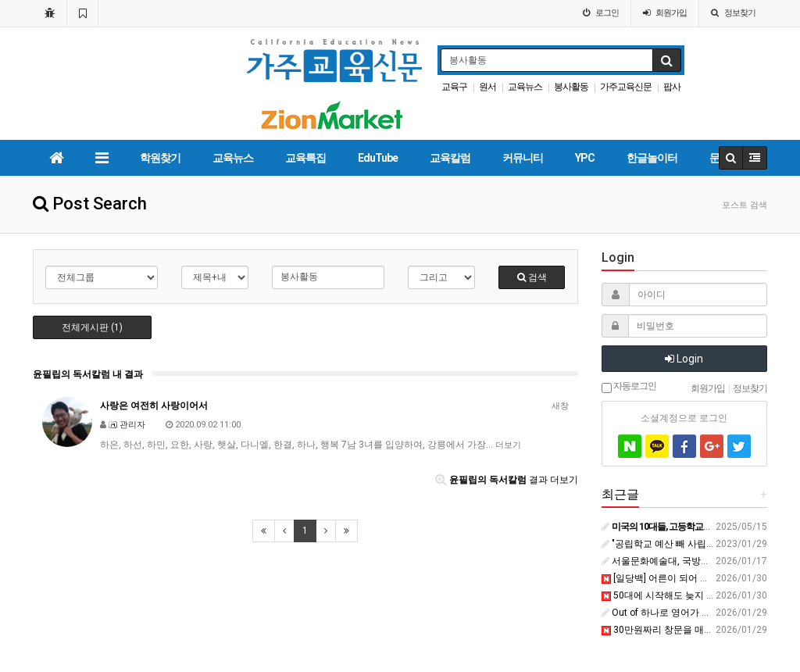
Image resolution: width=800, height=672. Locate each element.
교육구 (454, 87)
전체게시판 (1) (92, 327)
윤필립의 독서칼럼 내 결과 (88, 374)
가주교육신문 (626, 87)
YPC (585, 158)
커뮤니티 (523, 158)
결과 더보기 (507, 480)
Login (684, 359)
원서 (487, 87)
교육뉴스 (525, 87)
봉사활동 (571, 87)
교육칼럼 (450, 158)
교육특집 (305, 158)
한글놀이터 (652, 158)
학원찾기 (160, 158)
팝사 (672, 87)
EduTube (378, 158)
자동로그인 (629, 387)
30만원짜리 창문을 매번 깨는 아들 (679, 630)
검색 (532, 277)
